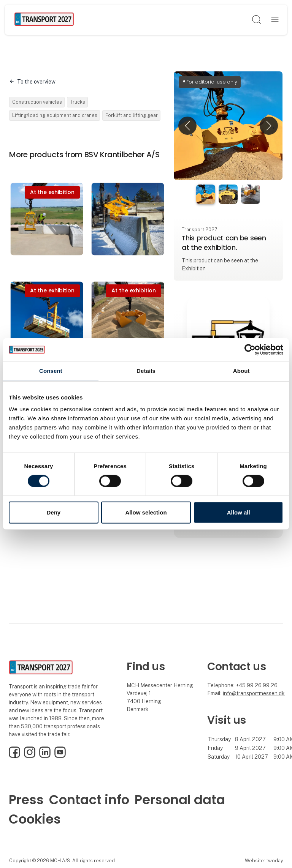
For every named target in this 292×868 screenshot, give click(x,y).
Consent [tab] (51, 371)
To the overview (36, 82)
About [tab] (241, 371)
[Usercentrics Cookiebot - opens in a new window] (250, 350)
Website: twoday (264, 861)
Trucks (78, 102)
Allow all (239, 512)
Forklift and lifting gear (132, 115)
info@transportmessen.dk (254, 693)
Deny (53, 512)
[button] (187, 126)
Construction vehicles (37, 102)
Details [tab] (146, 371)
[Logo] (44, 20)
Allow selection (146, 512)
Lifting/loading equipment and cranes (55, 115)
